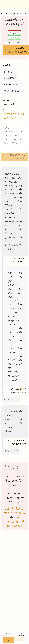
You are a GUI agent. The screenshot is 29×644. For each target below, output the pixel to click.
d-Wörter (10, 78)
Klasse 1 (9, 72)
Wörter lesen (13, 91)
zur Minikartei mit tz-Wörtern (14, 522)
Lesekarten (11, 84)
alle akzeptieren (8, 640)
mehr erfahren (21, 634)
